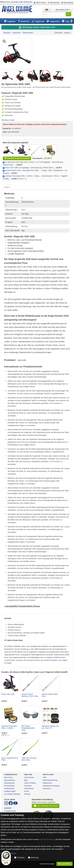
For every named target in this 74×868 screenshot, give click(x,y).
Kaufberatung (9, 789)
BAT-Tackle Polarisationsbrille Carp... (28, 728)
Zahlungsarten (9, 783)
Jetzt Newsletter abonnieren (46, 806)
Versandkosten (10, 780)
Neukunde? (28, 2)
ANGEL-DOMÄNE (18, 10)
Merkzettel (53, 3)
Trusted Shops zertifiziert (17, 636)
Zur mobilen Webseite (12, 794)
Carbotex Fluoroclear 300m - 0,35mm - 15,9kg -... (23, 176)
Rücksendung (9, 786)
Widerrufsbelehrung (50, 780)
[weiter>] (67, 33)
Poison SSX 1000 (11, 168)
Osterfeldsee (29, 789)
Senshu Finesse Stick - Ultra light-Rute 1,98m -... (23, 170)
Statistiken (21, 858)
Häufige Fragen (10, 791)
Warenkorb (67, 3)
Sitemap (27, 794)
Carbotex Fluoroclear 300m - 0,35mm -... (9, 727)
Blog (26, 780)
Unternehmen (29, 777)
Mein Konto (40, 3)
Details (7, 187)
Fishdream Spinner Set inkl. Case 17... (50, 727)
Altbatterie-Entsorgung (51, 786)
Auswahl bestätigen (47, 864)
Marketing (35, 858)
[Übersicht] (58, 33)
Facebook (28, 786)
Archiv (26, 791)
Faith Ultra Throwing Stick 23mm (29, 759)
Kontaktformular (10, 811)
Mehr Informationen (8, 853)
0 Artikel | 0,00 (63, 10)
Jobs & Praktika (30, 783)
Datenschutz (47, 783)
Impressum (47, 789)
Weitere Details (8, 120)
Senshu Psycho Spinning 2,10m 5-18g (30, 695)
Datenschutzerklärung (47, 839)
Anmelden (15, 2)
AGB (45, 777)
